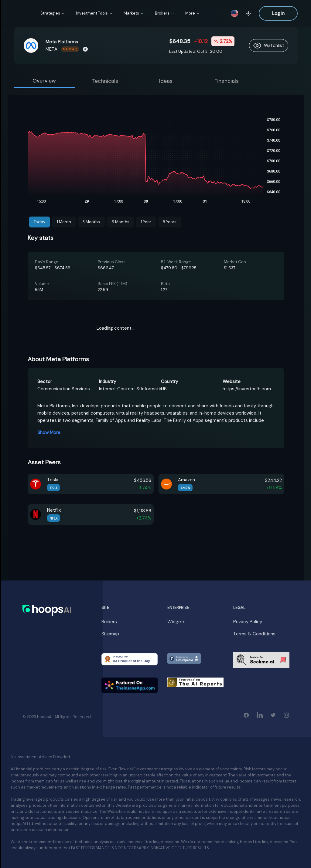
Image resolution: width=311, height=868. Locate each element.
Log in (278, 13)
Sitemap (110, 634)
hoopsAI (45, 717)
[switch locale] (234, 13)
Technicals (105, 81)
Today (39, 222)
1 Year (146, 222)
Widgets (176, 622)
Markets (134, 13)
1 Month (64, 222)
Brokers (165, 13)
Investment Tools (94, 13)
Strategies (53, 13)
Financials (227, 81)
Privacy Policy (248, 622)
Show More (49, 432)
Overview (44, 81)
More (193, 13)
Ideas (166, 81)
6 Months (120, 222)
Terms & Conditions (254, 634)
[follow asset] (269, 45)
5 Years (170, 222)
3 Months (91, 222)
